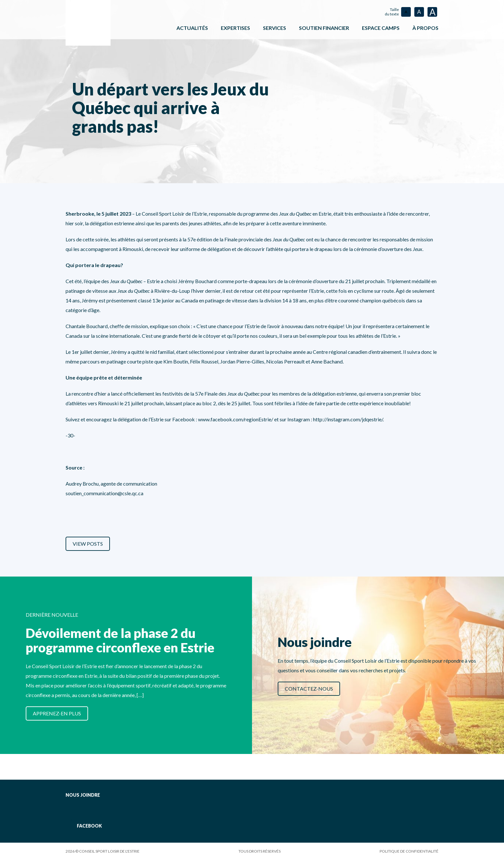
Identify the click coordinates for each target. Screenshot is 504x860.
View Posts (88, 544)
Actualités (192, 28)
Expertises (235, 28)
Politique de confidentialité (409, 851)
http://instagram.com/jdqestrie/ (348, 419)
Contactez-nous (309, 689)
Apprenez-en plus (57, 713)
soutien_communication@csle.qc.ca (104, 493)
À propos (425, 28)
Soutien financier (324, 28)
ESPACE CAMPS (381, 28)
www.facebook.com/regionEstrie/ (236, 419)
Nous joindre (83, 795)
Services (274, 28)
